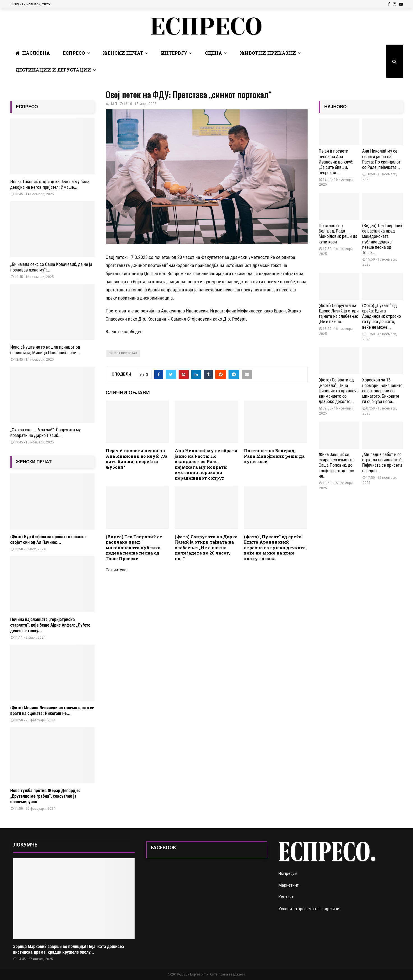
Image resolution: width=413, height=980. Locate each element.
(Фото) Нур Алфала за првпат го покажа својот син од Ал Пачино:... (48, 540)
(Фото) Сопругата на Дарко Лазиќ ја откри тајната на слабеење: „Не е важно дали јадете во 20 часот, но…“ (206, 547)
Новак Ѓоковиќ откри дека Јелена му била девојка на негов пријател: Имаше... (50, 184)
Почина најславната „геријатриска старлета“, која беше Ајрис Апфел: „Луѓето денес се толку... (50, 625)
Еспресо (74, 53)
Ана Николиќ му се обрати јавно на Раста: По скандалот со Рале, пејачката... (381, 159)
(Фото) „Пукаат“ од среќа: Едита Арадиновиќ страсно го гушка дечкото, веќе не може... (382, 316)
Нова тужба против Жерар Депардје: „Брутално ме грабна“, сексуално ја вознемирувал (45, 796)
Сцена (214, 53)
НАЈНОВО (336, 107)
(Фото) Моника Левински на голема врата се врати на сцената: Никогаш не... (52, 711)
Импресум (288, 873)
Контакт (286, 897)
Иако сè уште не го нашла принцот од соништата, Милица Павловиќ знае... (45, 350)
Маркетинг (289, 885)
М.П (114, 104)
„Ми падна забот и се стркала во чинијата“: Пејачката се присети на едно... (382, 463)
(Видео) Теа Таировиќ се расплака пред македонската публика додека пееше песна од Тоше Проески (134, 547)
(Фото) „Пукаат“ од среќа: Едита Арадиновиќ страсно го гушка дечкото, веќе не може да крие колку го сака (275, 547)
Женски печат (123, 53)
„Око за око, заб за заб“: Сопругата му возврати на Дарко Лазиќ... (46, 433)
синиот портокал (123, 353)
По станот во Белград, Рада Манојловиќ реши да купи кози (274, 456)
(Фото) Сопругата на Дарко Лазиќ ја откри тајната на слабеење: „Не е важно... (339, 314)
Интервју (174, 53)
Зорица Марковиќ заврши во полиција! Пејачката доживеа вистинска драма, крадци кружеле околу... (69, 949)
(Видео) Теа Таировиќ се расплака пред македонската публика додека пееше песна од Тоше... (382, 239)
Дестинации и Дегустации (53, 70)
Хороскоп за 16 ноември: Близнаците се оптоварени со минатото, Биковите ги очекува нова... (382, 391)
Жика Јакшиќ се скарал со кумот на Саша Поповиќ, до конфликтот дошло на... (337, 465)
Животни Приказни (268, 53)
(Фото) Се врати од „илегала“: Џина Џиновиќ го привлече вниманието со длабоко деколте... (339, 391)
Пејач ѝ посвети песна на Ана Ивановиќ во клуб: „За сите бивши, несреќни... (336, 162)
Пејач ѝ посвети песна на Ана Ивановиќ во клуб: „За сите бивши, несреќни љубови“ (137, 459)
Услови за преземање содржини (309, 909)
